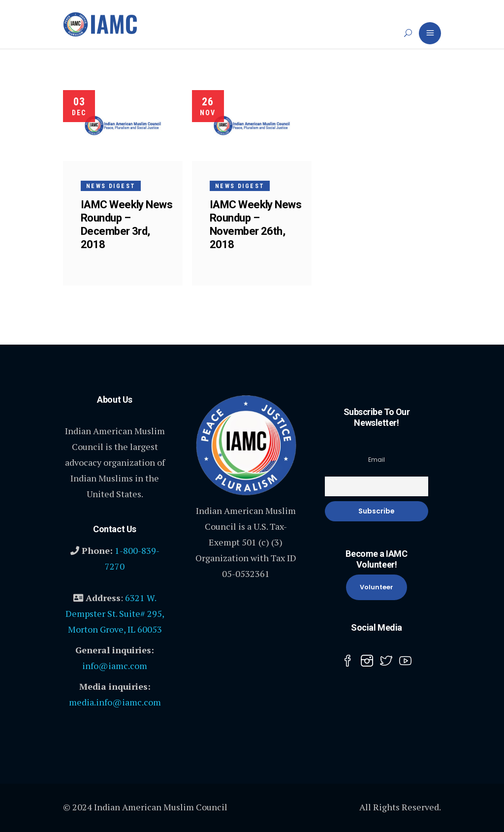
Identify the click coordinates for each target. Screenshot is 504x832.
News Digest (111, 186)
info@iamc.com (115, 666)
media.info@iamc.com (115, 702)
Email (377, 460)
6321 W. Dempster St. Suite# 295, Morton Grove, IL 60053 (115, 613)
